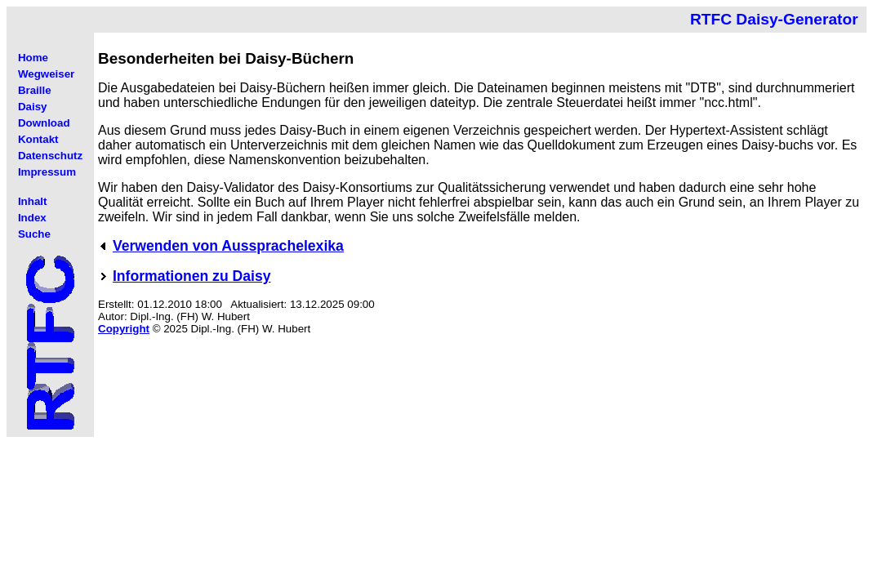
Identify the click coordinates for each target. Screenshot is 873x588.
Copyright (124, 329)
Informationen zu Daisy (192, 276)
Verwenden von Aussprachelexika (228, 246)
